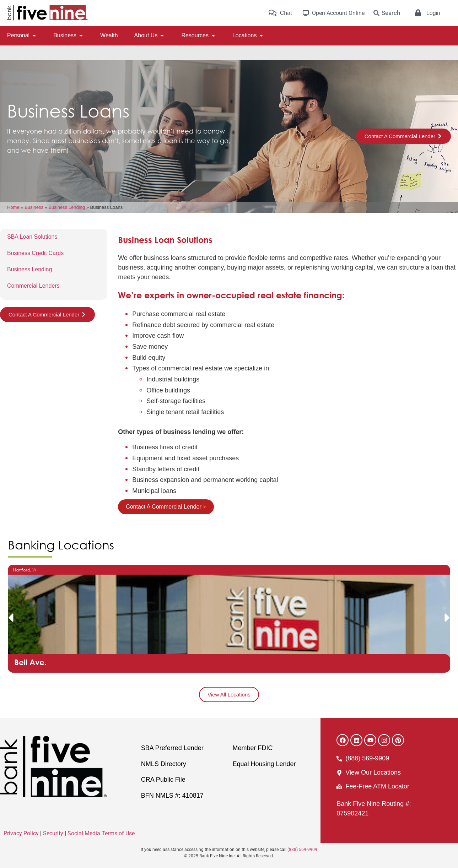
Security (53, 833)
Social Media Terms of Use (101, 833)
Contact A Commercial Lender (164, 507)
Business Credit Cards (35, 253)
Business (34, 207)
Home (13, 207)
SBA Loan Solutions (32, 237)
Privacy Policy (21, 833)
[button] (11, 618)
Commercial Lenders (33, 286)
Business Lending (67, 207)
